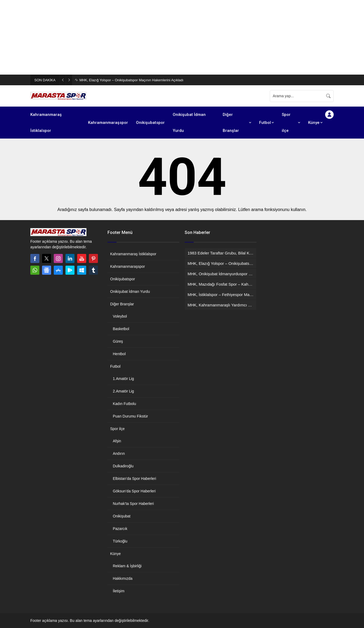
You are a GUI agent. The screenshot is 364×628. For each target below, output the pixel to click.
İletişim (119, 591)
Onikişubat (122, 516)
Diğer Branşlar (122, 304)
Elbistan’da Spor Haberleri (135, 479)
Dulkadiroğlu (123, 466)
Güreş (118, 341)
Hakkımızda (123, 578)
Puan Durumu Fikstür (130, 416)
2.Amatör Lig (123, 391)
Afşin (117, 441)
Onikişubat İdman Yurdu (130, 291)
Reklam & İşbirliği (127, 566)
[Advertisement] (160, 37)
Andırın (119, 453)
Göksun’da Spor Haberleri (134, 491)
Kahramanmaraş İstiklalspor (133, 254)
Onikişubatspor (123, 279)
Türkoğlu (120, 541)
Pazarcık (120, 529)
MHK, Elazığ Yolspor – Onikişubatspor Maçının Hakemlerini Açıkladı (131, 80)
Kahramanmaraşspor (128, 266)
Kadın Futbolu (124, 404)
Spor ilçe (117, 429)
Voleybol (120, 316)
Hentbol (119, 354)
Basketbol (121, 329)
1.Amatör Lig (123, 379)
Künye (115, 554)
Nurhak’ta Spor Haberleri (133, 504)
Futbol (115, 366)
